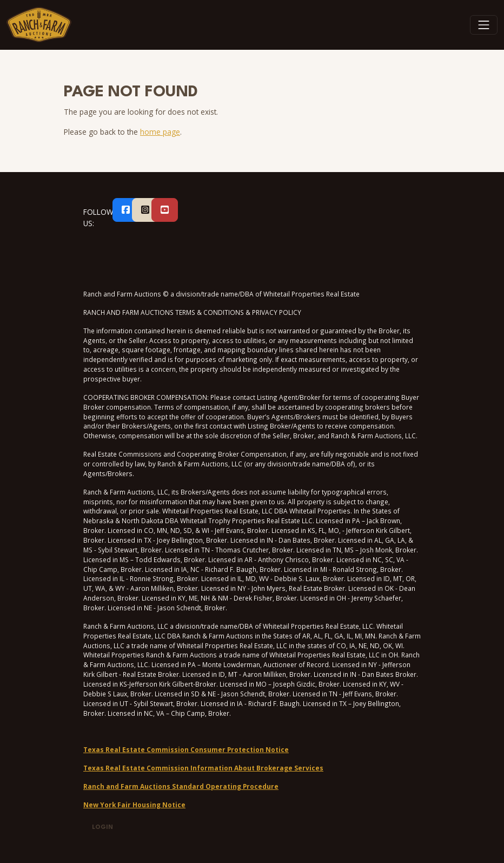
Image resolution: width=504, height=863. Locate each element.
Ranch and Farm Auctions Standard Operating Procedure (181, 786)
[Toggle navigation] (484, 25)
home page (160, 132)
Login (102, 828)
